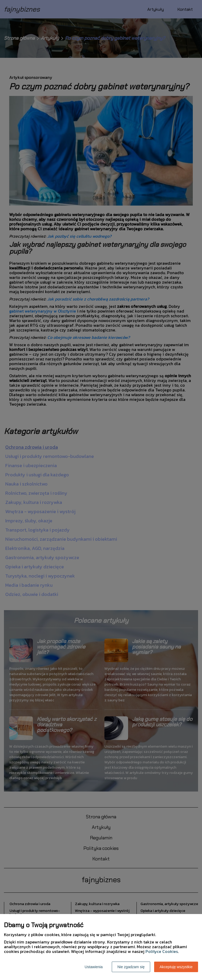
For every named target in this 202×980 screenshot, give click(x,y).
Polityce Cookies (162, 951)
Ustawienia (94, 967)
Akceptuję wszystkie (176, 967)
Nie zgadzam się (131, 967)
